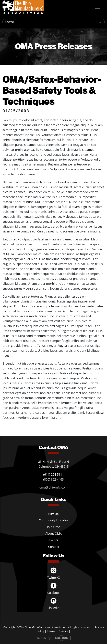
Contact (54, 547)
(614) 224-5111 (53, 474)
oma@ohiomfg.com (53, 487)
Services (53, 514)
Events (53, 540)
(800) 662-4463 (53, 479)
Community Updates (53, 520)
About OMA (54, 533)
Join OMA (54, 527)
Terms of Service (58, 631)
